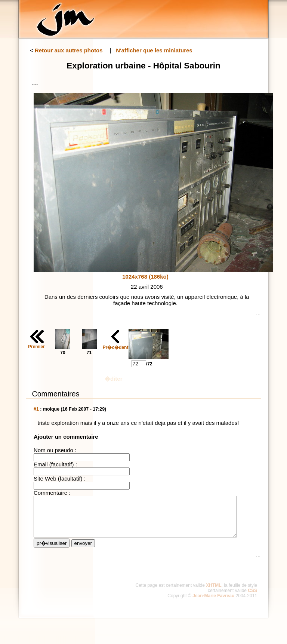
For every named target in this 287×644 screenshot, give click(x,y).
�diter (114, 379)
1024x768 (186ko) (145, 277)
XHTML (214, 593)
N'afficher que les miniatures (154, 50)
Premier (36, 347)
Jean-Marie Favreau (213, 604)
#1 (36, 409)
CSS (252, 598)
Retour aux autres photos (69, 50)
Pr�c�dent (116, 347)
